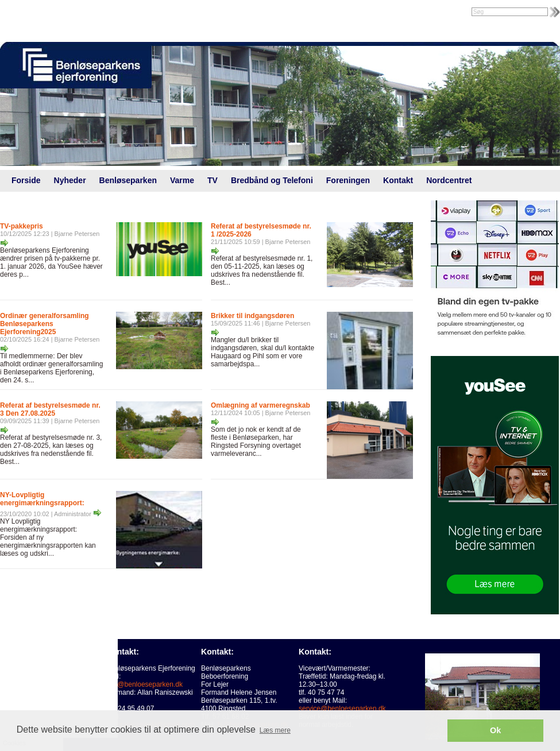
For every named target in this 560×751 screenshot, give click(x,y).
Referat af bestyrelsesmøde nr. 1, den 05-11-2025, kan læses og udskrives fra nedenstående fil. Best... (262, 270)
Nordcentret (449, 180)
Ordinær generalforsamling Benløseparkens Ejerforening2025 (45, 324)
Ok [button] (495, 730)
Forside (26, 180)
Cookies (33, 685)
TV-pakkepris (22, 226)
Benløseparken (128, 180)
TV (213, 180)
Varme (182, 180)
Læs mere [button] (275, 730)
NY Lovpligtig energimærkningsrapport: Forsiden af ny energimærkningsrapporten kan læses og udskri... (48, 537)
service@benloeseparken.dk (342, 709)
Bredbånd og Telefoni (272, 180)
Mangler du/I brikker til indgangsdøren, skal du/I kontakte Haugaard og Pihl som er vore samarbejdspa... (262, 352)
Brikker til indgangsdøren (252, 316)
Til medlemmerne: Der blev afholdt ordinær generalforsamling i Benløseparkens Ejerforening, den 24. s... (51, 368)
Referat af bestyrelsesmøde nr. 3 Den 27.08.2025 (50, 409)
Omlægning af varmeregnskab (260, 405)
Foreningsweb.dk (73, 13)
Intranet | (25, 13)
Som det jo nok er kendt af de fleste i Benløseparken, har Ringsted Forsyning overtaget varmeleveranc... (256, 442)
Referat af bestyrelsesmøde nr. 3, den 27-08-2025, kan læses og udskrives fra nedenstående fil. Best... (51, 450)
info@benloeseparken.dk (144, 684)
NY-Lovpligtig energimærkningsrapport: (42, 499)
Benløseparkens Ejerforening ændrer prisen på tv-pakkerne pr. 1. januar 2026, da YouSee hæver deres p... (51, 262)
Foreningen (348, 180)
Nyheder (70, 180)
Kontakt (398, 180)
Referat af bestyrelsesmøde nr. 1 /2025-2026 (261, 230)
